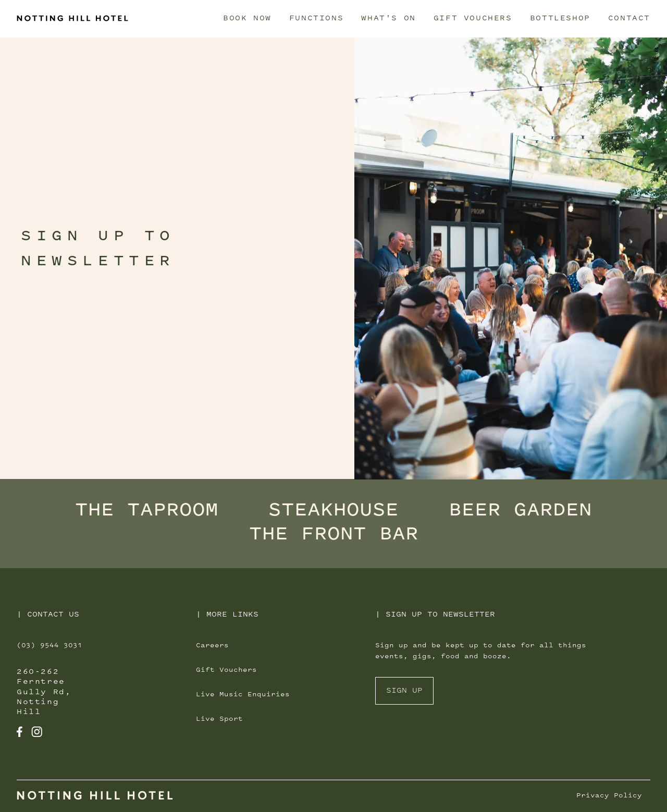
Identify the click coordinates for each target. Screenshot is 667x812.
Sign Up (404, 691)
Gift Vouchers (473, 19)
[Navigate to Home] (95, 797)
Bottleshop (560, 19)
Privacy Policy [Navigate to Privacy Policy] (609, 796)
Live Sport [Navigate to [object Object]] (219, 719)
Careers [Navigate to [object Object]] (212, 646)
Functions (316, 19)
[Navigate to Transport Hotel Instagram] (37, 732)
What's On (388, 19)
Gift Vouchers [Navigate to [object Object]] (226, 670)
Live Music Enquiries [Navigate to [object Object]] (243, 695)
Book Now (247, 19)
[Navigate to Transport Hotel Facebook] (20, 732)
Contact (629, 19)
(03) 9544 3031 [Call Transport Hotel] (50, 646)
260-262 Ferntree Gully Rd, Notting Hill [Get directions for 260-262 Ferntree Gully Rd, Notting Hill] (44, 692)
